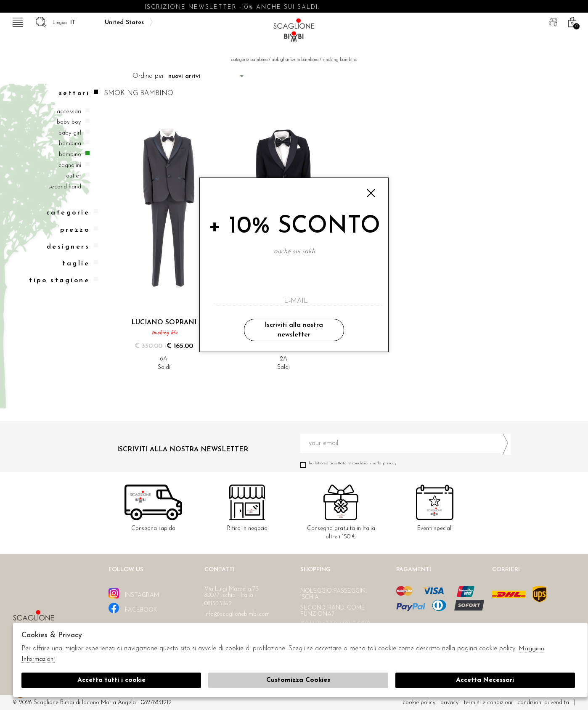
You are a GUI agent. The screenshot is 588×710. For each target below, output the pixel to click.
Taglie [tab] (80, 264)
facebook (133, 608)
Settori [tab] (78, 93)
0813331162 (218, 604)
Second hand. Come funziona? (333, 611)
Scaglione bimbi (294, 33)
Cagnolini (70, 166)
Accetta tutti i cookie (111, 681)
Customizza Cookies (298, 681)
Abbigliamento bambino (295, 60)
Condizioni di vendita (543, 703)
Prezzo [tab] (79, 230)
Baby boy (69, 122)
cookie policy (419, 703)
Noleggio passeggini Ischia (334, 594)
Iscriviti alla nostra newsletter (294, 330)
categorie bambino (249, 60)
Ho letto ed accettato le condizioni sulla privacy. (405, 463)
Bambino (70, 155)
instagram (134, 593)
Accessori (69, 112)
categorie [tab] (72, 213)
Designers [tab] (72, 247)
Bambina (70, 144)
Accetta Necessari (485, 681)
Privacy (449, 703)
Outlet (74, 176)
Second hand (65, 187)
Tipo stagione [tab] (64, 280)
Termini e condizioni (488, 703)
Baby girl (70, 133)
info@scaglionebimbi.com (237, 614)
